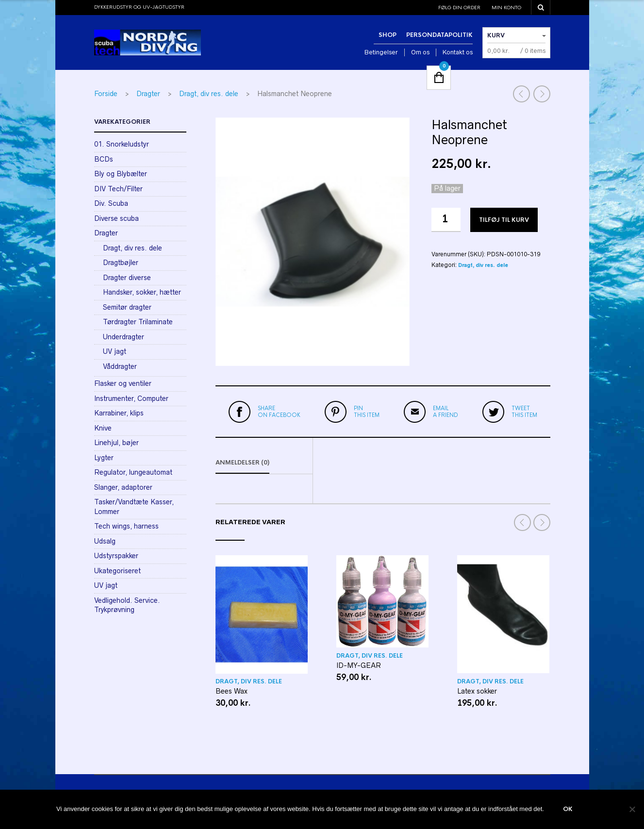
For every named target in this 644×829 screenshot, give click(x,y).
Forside (106, 94)
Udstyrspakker (116, 556)
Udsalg (105, 541)
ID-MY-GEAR (359, 667)
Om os (420, 52)
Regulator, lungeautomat (133, 472)
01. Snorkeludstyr (122, 144)
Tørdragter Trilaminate (138, 322)
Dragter (148, 94)
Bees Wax (231, 693)
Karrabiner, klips (119, 413)
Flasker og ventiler (123, 383)
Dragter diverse (127, 278)
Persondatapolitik (439, 35)
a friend (446, 412)
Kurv (496, 35)
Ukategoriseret (117, 571)
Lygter (104, 458)
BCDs (104, 159)
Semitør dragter (127, 307)
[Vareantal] (446, 220)
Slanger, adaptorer (123, 487)
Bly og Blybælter (121, 174)
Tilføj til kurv (504, 220)
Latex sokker (477, 692)
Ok (568, 810)
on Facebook (279, 412)
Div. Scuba (111, 203)
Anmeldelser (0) (242, 464)
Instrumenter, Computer (131, 398)
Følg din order (459, 8)
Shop (388, 35)
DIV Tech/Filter (118, 189)
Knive (103, 428)
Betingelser (381, 52)
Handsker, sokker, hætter (142, 292)
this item (367, 412)
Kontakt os (458, 52)
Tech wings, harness (126, 526)
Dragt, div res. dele (209, 94)
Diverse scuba (116, 218)
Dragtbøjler (121, 263)
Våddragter (120, 366)
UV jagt (115, 351)
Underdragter (124, 337)
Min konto (506, 8)
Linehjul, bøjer (116, 443)
